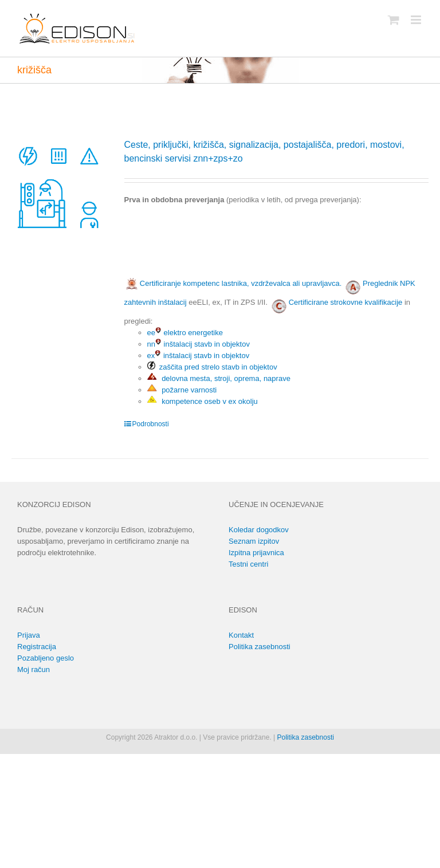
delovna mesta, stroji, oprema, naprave (219, 378)
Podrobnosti (151, 424)
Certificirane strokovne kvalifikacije (346, 302)
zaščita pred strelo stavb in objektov (212, 367)
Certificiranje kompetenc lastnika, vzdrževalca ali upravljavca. (233, 283)
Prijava (29, 635)
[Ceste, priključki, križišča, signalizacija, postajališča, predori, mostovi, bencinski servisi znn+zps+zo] (59, 186)
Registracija (37, 647)
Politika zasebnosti (260, 647)
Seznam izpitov (254, 541)
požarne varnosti (182, 390)
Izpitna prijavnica (256, 553)
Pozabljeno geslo (46, 658)
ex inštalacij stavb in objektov (199, 356)
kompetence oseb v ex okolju (203, 401)
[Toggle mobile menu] (417, 20)
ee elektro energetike (185, 333)
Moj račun (34, 669)
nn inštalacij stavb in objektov (199, 344)
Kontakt (241, 635)
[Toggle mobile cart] (394, 20)
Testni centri (248, 564)
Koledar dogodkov (259, 530)
